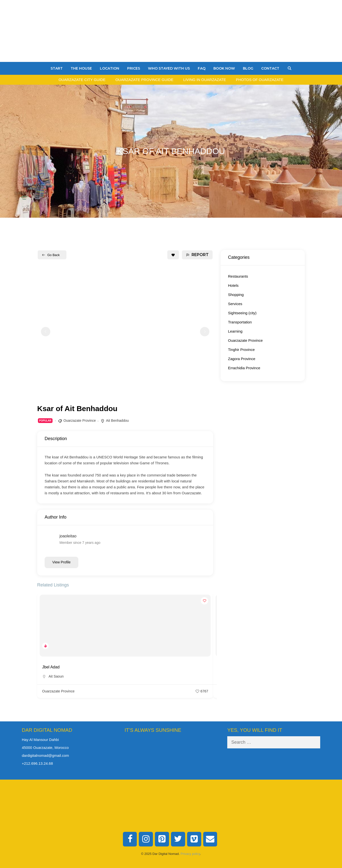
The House (81, 68)
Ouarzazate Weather (171, 755)
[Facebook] (130, 839)
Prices (134, 68)
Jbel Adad (51, 667)
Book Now (224, 68)
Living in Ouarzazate (205, 80)
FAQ (202, 68)
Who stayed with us (169, 68)
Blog (248, 68)
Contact (270, 68)
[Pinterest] (162, 839)
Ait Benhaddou (117, 421)
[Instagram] (146, 839)
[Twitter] (178, 839)
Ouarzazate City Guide (82, 80)
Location (110, 68)
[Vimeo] (194, 839)
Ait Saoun (56, 676)
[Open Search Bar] (289, 68)
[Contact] (210, 839)
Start (57, 68)
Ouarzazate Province (80, 421)
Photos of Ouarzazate (260, 80)
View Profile (61, 562)
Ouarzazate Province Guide (144, 80)
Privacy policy (190, 854)
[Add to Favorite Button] (173, 255)
